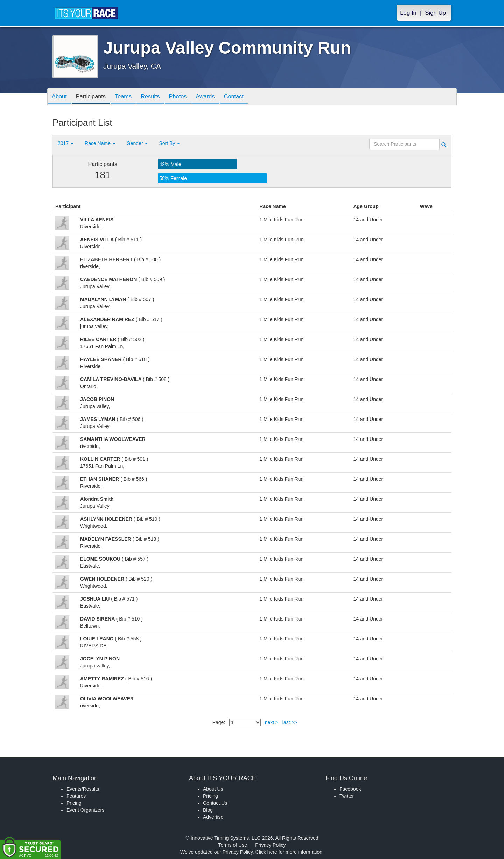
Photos (190, 97)
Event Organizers (85, 810)
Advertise (213, 817)
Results (160, 97)
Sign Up (435, 13)
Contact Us (215, 803)
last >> (290, 722)
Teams (130, 97)
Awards (220, 97)
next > (272, 722)
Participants (95, 97)
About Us (213, 789)
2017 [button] (66, 143)
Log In (408, 13)
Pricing (74, 803)
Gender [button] (137, 143)
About (61, 97)
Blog (208, 810)
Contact (251, 97)
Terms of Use (233, 845)
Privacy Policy (270, 845)
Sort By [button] (169, 143)
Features (76, 796)
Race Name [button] (100, 143)
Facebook (350, 789)
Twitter (347, 796)
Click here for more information (289, 852)
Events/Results (83, 789)
